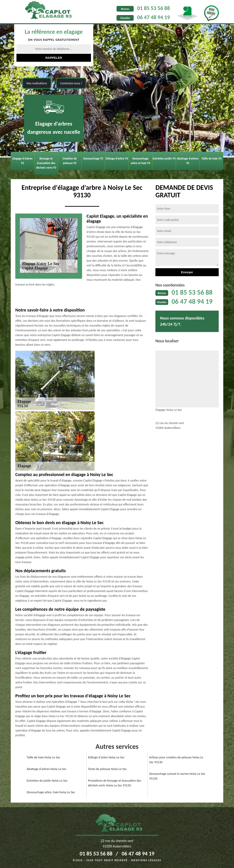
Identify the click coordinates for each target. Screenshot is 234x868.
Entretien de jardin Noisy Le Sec (47, 781)
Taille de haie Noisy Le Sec (44, 757)
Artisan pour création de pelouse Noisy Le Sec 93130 (176, 760)
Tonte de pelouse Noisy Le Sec (107, 769)
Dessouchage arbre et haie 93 (140, 161)
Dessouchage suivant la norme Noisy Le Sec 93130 (177, 776)
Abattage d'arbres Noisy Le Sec (47, 769)
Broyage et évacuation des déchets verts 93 (46, 163)
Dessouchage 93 (93, 158)
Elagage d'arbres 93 (22, 161)
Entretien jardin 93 (164, 158)
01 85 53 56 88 (153, 8)
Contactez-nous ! (71, 83)
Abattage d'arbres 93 (188, 161)
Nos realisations (37, 83)
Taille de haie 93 (211, 158)
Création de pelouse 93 (70, 161)
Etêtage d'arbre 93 (117, 158)
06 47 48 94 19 (153, 17)
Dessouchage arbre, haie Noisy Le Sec (51, 792)
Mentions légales (146, 860)
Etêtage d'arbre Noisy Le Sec (106, 757)
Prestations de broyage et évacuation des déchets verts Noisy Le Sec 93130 (115, 783)
